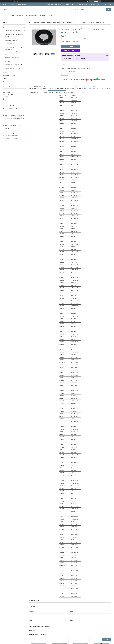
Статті (5, 72)
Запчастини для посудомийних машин (14, 35)
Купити (70, 47)
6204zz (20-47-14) (90, 88)
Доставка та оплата (31, 15)
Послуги (8, 61)
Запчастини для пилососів (13, 68)
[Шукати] (108, 10)
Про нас (50, 15)
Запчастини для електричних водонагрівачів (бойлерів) (14, 65)
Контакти (42, 15)
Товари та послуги (16, 15)
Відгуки (5, 79)
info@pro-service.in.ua (11, 138)
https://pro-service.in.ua (11, 136)
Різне (7, 54)
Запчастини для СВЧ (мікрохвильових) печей (12, 44)
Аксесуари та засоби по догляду (12, 58)
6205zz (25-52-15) (100, 88)
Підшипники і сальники (69, 23)
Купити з (70, 51)
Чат (107, 639)
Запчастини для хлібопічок (13, 52)
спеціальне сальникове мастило (57, 90)
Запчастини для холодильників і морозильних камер (15, 40)
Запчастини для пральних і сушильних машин (47, 23)
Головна (6, 15)
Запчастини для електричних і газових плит (14, 48)
